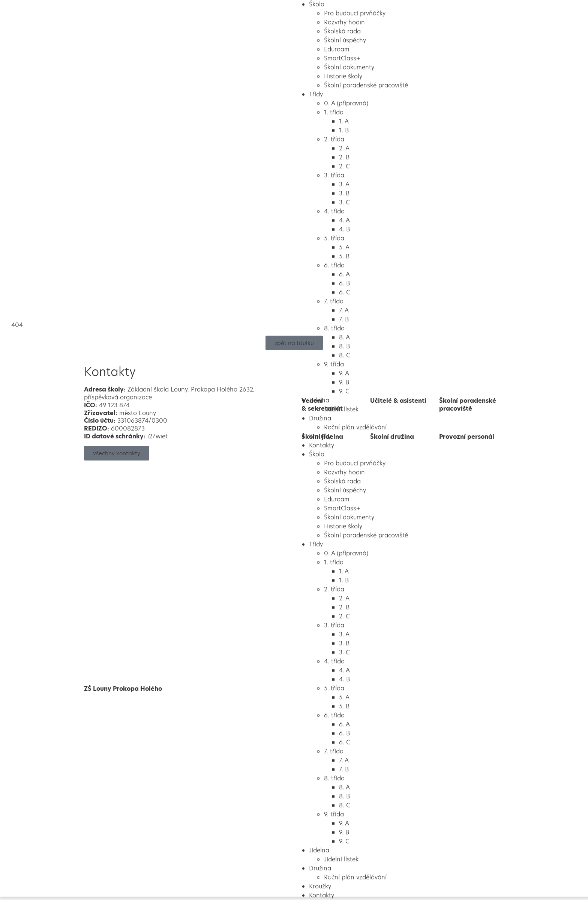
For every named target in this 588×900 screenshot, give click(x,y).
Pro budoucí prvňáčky (355, 13)
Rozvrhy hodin (344, 22)
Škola (317, 4)
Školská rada (342, 31)
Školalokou (300, 876)
